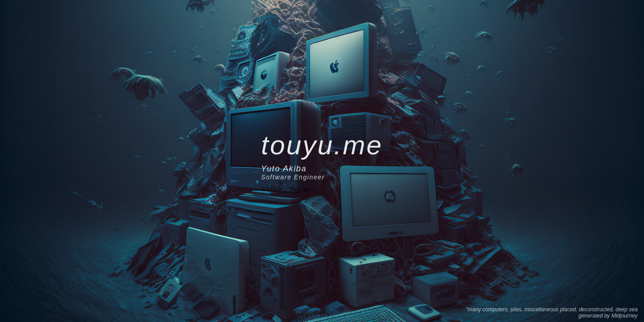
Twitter (300, 189)
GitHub (272, 189)
